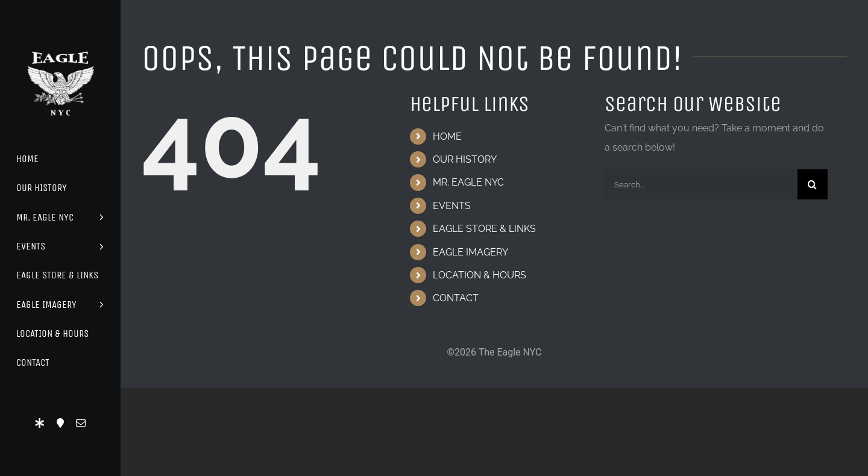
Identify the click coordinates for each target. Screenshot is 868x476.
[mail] (81, 423)
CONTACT (456, 298)
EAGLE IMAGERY (470, 252)
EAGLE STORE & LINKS (484, 229)
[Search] (813, 184)
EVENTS (452, 206)
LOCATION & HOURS (480, 275)
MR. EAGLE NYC (468, 182)
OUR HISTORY (465, 159)
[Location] (60, 423)
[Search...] (701, 184)
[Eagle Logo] (60, 41)
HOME (447, 136)
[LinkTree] (40, 423)
